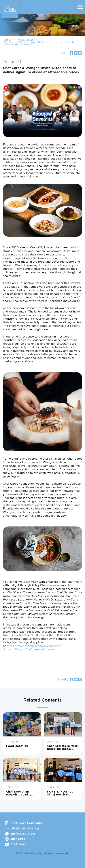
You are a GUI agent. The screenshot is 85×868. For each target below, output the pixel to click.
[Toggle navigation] (80, 7)
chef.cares (18, 839)
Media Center (25, 40)
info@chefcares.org (25, 828)
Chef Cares (18, 844)
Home (6, 40)
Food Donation (17, 746)
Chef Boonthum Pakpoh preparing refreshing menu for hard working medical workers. (21, 793)
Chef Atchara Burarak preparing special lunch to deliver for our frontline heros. (62, 748)
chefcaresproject (23, 834)
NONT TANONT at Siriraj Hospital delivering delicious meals (61, 793)
